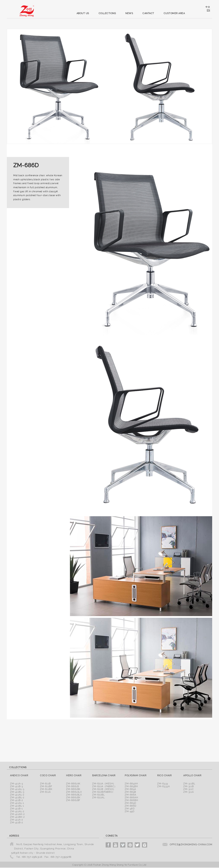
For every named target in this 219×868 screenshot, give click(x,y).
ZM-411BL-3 (17, 792)
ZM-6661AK (73, 784)
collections (107, 13)
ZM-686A (130, 795)
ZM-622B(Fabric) (103, 792)
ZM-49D (129, 811)
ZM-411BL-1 (17, 806)
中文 (208, 7)
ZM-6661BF (73, 800)
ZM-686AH (131, 798)
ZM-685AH (131, 784)
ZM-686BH (131, 800)
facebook (108, 845)
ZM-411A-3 (17, 784)
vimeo (123, 845)
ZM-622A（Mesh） (104, 784)
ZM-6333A (163, 786)
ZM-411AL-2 (17, 795)
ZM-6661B (72, 786)
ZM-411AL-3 (17, 789)
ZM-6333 (163, 784)
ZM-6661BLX (74, 795)
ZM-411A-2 (17, 820)
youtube (115, 845)
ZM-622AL (98, 798)
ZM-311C (189, 789)
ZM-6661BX (73, 798)
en (208, 10)
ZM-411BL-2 (17, 798)
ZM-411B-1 (16, 809)
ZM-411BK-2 (17, 817)
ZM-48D (130, 809)
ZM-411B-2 (17, 800)
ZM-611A (45, 792)
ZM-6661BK (73, 789)
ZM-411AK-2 (17, 814)
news (129, 13)
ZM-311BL (189, 784)
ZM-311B (189, 786)
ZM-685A (130, 789)
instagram (145, 845)
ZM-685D (130, 803)
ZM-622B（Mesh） (104, 789)
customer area (174, 13)
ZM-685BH (131, 786)
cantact (148, 13)
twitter (137, 845)
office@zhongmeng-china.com (191, 845)
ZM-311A (189, 792)
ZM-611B (45, 784)
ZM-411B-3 (17, 786)
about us (83, 13)
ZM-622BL (98, 795)
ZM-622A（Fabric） (104, 786)
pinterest (130, 845)
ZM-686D (131, 806)
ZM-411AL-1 (17, 803)
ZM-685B (130, 792)
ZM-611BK (46, 789)
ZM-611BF (46, 786)
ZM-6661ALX (74, 792)
